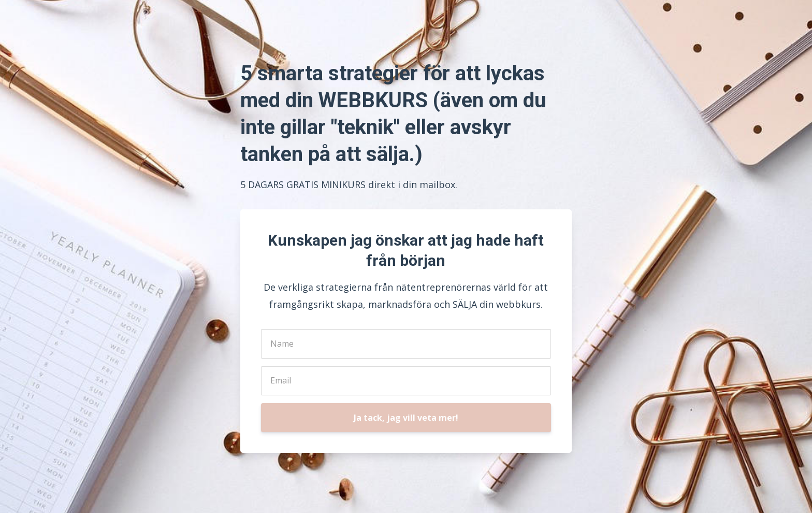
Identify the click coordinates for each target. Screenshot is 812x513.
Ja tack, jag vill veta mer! (406, 418)
